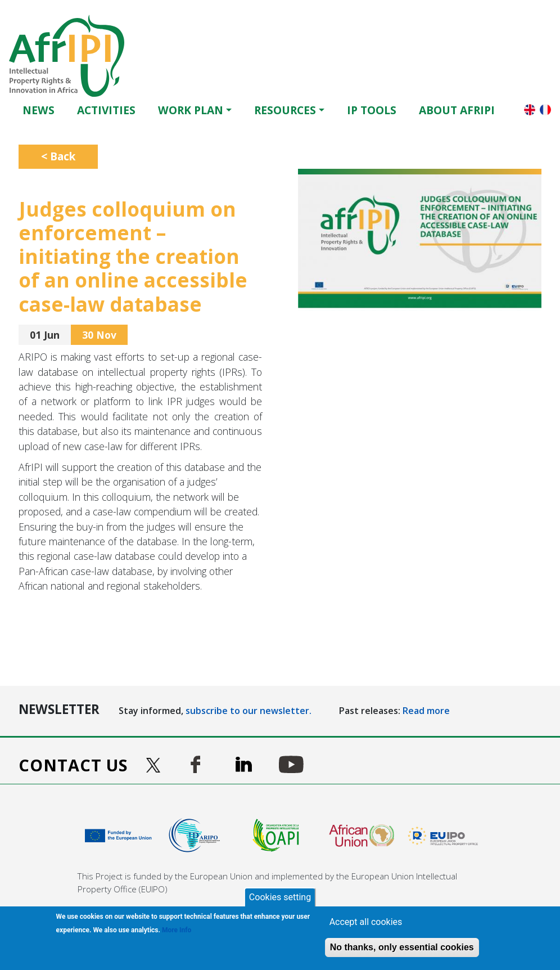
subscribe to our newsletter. (249, 711)
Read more (426, 711)
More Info (177, 930)
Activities (106, 110)
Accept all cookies (366, 922)
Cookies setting (280, 897)
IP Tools (372, 110)
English (530, 110)
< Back (58, 156)
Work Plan (191, 110)
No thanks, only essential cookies (402, 947)
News (39, 110)
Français (545, 110)
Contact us (73, 765)
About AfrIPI (457, 110)
